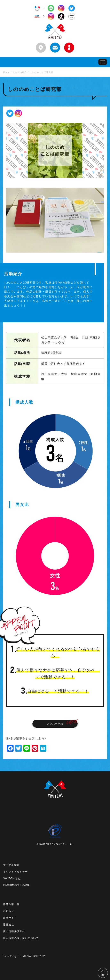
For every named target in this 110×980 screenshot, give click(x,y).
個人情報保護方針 (14, 931)
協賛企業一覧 (11, 904)
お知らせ (9, 911)
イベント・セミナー (15, 872)
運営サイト (10, 918)
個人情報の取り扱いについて (21, 938)
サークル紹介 (11, 865)
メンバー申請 (55, 724)
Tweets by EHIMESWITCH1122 (24, 956)
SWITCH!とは (12, 878)
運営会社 (9, 925)
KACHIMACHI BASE (17, 885)
